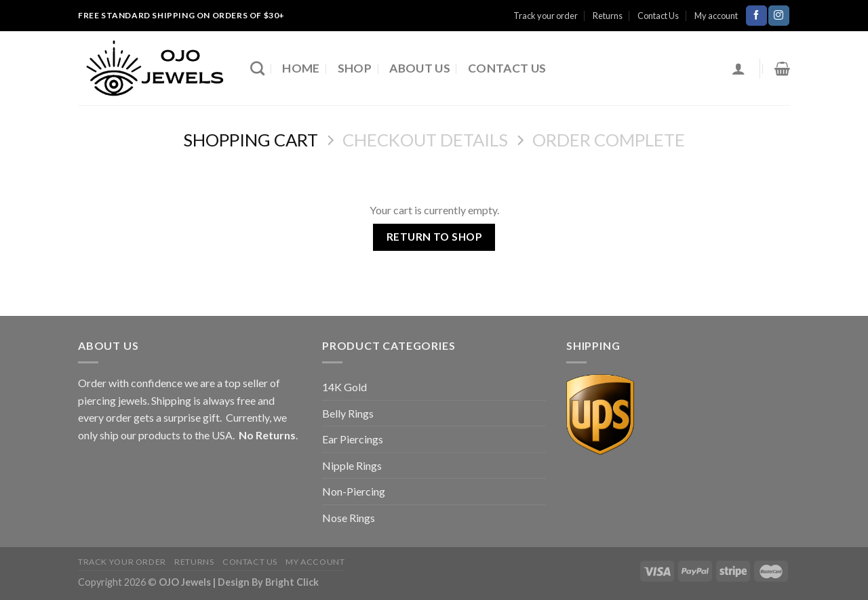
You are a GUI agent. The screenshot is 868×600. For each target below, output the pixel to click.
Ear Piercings (353, 439)
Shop (355, 68)
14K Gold (344, 387)
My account (716, 16)
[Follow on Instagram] (778, 16)
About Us (420, 68)
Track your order (546, 16)
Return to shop (434, 237)
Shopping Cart (251, 140)
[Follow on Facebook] (756, 16)
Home (301, 68)
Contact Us (658, 16)
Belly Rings (348, 413)
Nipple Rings (352, 465)
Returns (608, 16)
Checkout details (425, 140)
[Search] (257, 68)
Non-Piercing (354, 491)
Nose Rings (349, 518)
